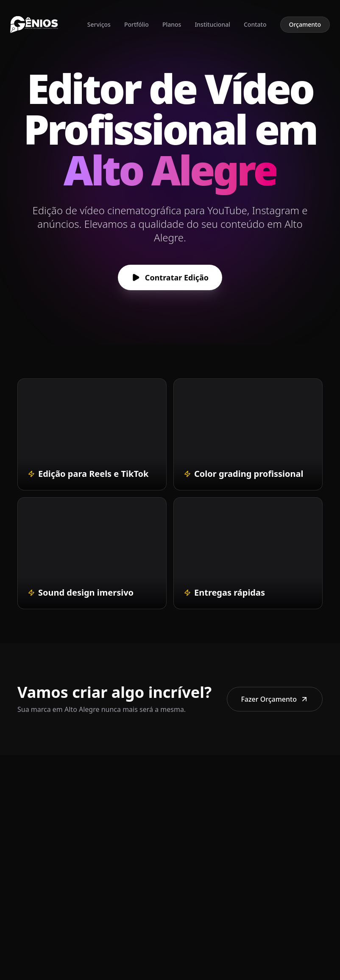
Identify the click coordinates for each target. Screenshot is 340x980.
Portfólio (137, 24)
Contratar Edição (170, 277)
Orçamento (305, 24)
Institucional (212, 24)
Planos (172, 24)
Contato (255, 24)
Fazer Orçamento (275, 699)
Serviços (99, 24)
